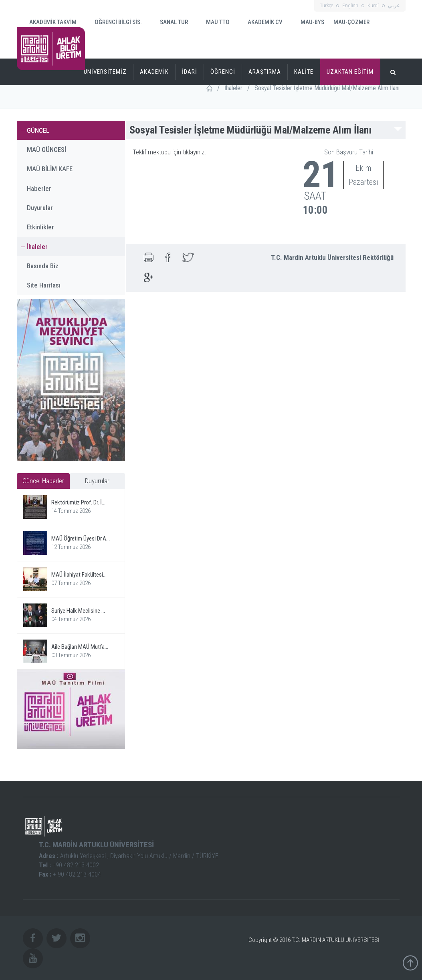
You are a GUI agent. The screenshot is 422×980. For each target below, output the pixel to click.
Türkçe (326, 5)
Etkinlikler (40, 227)
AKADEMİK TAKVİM (48, 21)
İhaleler (233, 88)
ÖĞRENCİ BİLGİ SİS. (113, 22)
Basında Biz (43, 266)
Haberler (39, 188)
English (350, 5)
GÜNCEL (38, 130)
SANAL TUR (169, 22)
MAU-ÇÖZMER (351, 22)
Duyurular (40, 208)
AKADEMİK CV (260, 22)
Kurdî (373, 5)
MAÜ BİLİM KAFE (50, 169)
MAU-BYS (307, 22)
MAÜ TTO (213, 22)
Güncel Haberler (43, 481)
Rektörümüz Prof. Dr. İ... (78, 502)
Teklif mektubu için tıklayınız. (169, 152)
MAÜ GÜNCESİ (46, 150)
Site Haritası (44, 285)
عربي (394, 5)
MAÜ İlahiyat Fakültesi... (79, 575)
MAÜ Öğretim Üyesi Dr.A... (81, 539)
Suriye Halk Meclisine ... (78, 611)
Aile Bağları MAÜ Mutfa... (80, 647)
